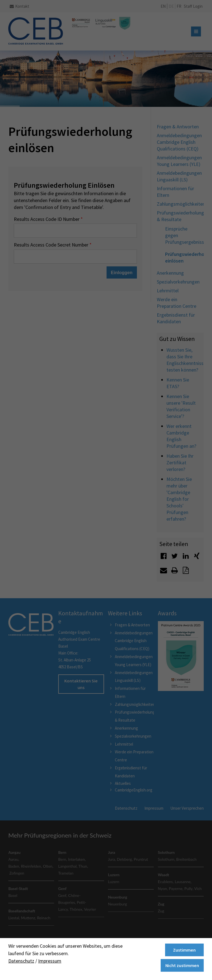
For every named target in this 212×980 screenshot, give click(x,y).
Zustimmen (184, 950)
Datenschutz (21, 961)
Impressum (50, 961)
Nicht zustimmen (182, 965)
